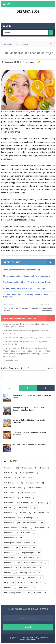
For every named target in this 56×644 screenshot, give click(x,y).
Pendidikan (11, 558)
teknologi (23, 583)
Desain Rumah (37, 488)
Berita (9, 478)
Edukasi (27, 493)
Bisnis (23, 478)
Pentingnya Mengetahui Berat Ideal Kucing (22, 270)
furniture (10, 503)
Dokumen (10, 493)
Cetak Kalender (12, 483)
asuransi (10, 468)
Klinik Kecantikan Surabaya (17, 528)
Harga (42, 503)
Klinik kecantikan (32, 523)
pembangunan (30, 553)
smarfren (34, 578)
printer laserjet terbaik (34, 563)
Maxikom (32, 640)
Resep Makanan (29, 573)
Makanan (27, 533)
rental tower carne (29, 568)
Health (9, 508)
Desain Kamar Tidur (14, 488)
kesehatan (30, 62)
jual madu (40, 513)
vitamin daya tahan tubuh (16, 593)
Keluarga (29, 518)
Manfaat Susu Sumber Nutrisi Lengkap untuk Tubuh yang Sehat (25, 296)
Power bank (11, 563)
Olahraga (27, 548)
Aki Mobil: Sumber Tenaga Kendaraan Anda (29, 445)
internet (9, 513)
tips (40, 583)
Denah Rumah (33, 483)
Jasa (24, 513)
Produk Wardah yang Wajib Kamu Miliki (41, 310)
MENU (8, 4)
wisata (38, 593)
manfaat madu (12, 538)
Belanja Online (28, 473)
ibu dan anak (26, 508)
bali (43, 468)
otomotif (10, 553)
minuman (10, 548)
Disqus (50, 368)
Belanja (9, 473)
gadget (26, 503)
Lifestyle (10, 533)
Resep (9, 573)
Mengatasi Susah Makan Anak (18, 543)
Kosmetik (41, 528)
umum (9, 588)
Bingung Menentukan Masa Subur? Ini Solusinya (24, 288)
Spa (8, 583)
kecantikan (11, 518)
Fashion (27, 498)
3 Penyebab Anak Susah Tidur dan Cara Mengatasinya (27, 276)
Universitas (26, 588)
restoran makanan (13, 578)
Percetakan (30, 558)
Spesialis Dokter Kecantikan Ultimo (16, 310)
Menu (7, 26)
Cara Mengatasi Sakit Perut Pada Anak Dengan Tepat (26, 282)
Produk (9, 568)
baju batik (28, 468)
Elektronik (10, 498)
